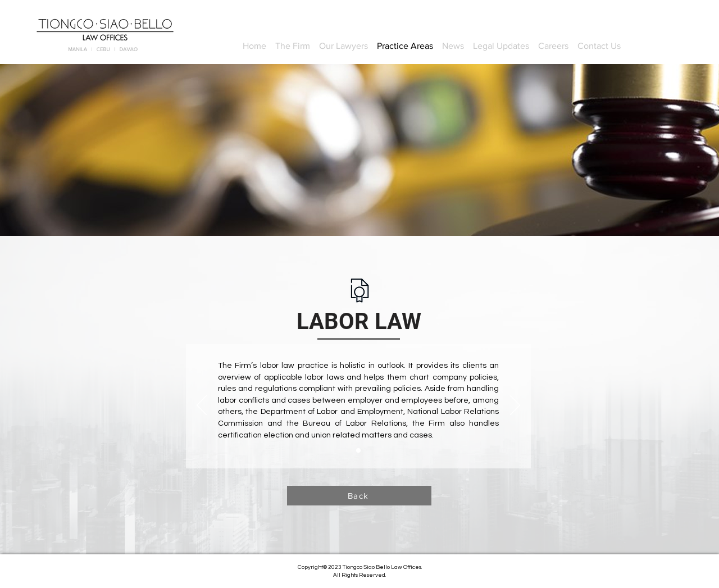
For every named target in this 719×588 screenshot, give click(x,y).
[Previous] (202, 406)
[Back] (359, 496)
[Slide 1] (358, 450)
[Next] (515, 406)
